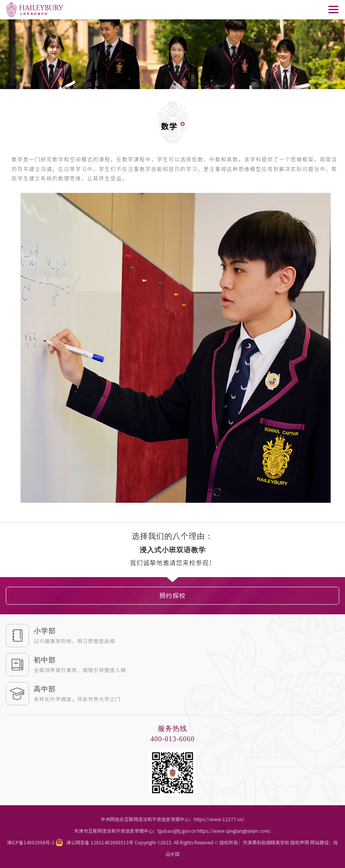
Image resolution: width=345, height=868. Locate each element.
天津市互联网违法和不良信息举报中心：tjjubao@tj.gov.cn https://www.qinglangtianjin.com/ (172, 831)
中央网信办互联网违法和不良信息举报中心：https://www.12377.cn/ (172, 819)
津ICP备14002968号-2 (31, 842)
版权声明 (300, 842)
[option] (172, 550)
